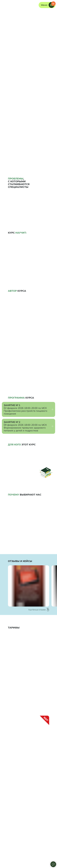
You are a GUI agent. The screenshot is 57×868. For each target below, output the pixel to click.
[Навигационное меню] (53, 4)
